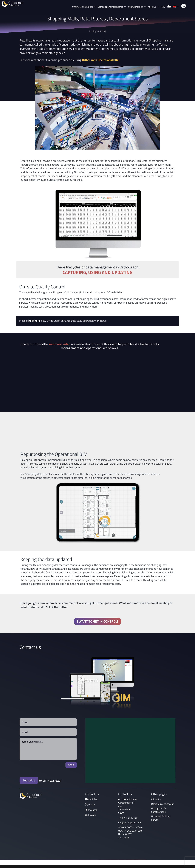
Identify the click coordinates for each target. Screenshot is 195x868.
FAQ (163, 7)
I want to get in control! (97, 621)
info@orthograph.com (129, 822)
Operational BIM (136, 7)
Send (71, 765)
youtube (93, 799)
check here (34, 321)
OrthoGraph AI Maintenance (111, 7)
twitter (92, 804)
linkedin (92, 815)
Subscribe (29, 780)
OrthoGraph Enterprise (83, 7)
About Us (152, 7)
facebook (93, 810)
